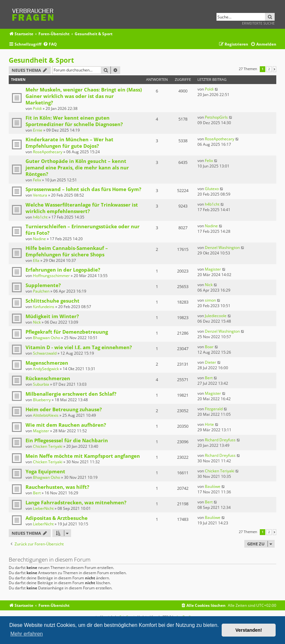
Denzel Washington (222, 247)
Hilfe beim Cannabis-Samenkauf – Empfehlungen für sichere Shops (67, 251)
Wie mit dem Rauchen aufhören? (66, 425)
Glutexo (212, 189)
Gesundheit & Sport (41, 60)
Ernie (38, 130)
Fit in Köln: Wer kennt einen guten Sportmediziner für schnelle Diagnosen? (74, 121)
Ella (36, 260)
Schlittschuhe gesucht (53, 301)
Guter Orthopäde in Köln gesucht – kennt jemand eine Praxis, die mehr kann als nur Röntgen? (77, 167)
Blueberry (42, 400)
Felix (37, 180)
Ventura (40, 195)
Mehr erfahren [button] (27, 634)
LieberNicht (43, 508)
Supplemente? (43, 285)
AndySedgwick (46, 369)
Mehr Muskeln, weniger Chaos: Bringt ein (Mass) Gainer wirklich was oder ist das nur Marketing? (84, 96)
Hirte (209, 424)
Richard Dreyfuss (220, 440)
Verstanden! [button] (249, 630)
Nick (209, 285)
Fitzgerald (214, 409)
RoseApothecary (48, 152)
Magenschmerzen (47, 363)
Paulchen (41, 291)
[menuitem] (50, 44)
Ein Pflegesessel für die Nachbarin (67, 440)
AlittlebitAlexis (46, 415)
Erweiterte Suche (258, 23)
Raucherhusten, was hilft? (57, 487)
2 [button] (269, 69)
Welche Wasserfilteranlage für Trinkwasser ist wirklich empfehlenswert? (82, 208)
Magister (213, 269)
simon (210, 300)
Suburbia (41, 384)
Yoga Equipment (45, 471)
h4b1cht (40, 217)
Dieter (211, 362)
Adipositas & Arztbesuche (57, 518)
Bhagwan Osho (47, 338)
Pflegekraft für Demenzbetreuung (67, 332)
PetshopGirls (216, 117)
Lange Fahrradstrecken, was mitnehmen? (76, 502)
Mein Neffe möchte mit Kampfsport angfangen (83, 456)
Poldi (37, 108)
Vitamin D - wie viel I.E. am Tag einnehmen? (79, 347)
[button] (274, 69)
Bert (209, 378)
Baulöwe (213, 486)
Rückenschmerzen (48, 378)
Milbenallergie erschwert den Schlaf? (71, 394)
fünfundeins (44, 307)
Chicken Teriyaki (48, 446)
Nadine (39, 239)
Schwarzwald (45, 353)
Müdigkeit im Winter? (52, 316)
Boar (209, 347)
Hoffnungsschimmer (51, 276)
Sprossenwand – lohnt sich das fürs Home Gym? (83, 189)
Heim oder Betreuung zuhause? (64, 409)
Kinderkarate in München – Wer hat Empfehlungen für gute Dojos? (69, 143)
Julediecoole (216, 316)
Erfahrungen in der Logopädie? (63, 270)
